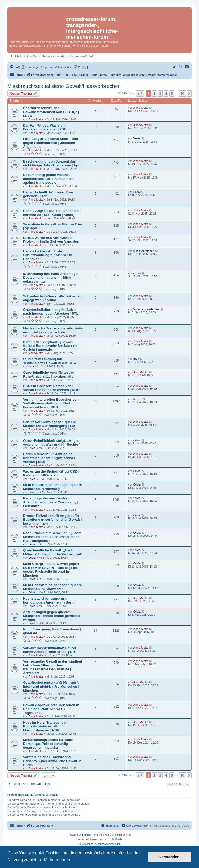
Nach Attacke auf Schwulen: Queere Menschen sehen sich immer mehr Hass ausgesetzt (52, 537)
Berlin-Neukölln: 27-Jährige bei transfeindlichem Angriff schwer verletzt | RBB (49, 458)
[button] (140, 93)
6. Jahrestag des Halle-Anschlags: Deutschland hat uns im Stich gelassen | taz (51, 278)
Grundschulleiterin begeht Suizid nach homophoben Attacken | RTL (51, 312)
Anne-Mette (36, 119)
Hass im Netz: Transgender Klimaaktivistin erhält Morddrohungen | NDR (45, 726)
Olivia (32, 448)
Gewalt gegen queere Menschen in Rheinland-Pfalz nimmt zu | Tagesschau (51, 709)
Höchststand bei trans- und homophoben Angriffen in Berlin (49, 600)
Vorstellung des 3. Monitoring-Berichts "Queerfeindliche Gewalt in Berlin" (52, 761)
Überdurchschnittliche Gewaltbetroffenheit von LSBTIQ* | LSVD (51, 112)
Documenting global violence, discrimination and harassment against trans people (48, 179)
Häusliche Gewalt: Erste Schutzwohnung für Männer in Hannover (48, 255)
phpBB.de (117, 839)
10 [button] (182, 93)
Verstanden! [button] (170, 857)
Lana (137, 192)
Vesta (137, 138)
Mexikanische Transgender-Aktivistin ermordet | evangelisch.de (53, 330)
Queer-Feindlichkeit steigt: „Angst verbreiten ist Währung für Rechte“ (51, 443)
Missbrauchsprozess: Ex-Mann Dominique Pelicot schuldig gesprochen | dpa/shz (48, 744)
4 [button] (166, 93)
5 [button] (172, 93)
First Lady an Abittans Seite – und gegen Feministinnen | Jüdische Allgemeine (51, 143)
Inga (31, 366)
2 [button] (154, 93)
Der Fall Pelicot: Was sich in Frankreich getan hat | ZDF (46, 127)
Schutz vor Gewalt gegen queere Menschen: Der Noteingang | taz (49, 424)
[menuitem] (187, 67)
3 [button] (160, 93)
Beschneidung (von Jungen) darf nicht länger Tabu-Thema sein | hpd (52, 163)
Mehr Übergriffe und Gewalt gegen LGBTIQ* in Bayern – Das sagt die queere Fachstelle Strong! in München (51, 570)
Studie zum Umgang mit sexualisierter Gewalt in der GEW (50, 361)
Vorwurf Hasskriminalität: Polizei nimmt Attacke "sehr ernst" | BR (49, 650)
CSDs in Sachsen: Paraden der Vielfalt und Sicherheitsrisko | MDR (51, 388)
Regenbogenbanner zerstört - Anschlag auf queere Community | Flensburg (51, 502)
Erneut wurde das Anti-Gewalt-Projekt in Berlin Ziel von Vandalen (51, 240)
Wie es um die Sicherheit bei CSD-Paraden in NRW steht (51, 473)
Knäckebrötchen (144, 251)
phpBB (86, 835)
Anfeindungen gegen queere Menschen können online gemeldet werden (51, 616)
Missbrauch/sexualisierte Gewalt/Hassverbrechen (64, 86)
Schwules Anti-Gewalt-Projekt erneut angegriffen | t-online (53, 298)
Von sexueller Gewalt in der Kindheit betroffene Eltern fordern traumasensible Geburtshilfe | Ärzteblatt (53, 667)
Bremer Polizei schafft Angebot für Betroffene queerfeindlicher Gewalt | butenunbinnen (52, 520)
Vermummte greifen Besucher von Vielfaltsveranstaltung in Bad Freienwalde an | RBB (51, 403)
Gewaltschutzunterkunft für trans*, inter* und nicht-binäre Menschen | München (51, 686)
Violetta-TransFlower (147, 309)
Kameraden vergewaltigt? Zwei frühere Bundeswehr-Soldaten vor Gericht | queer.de (51, 346)
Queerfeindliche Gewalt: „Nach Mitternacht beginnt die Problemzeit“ (53, 552)
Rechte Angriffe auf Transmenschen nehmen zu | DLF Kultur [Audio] (52, 213)
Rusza (138, 399)
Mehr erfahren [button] (57, 860)
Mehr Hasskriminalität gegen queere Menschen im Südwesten (52, 587)
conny (137, 273)
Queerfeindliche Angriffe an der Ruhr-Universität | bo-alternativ (49, 374)
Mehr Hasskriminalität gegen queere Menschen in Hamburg (52, 487)
